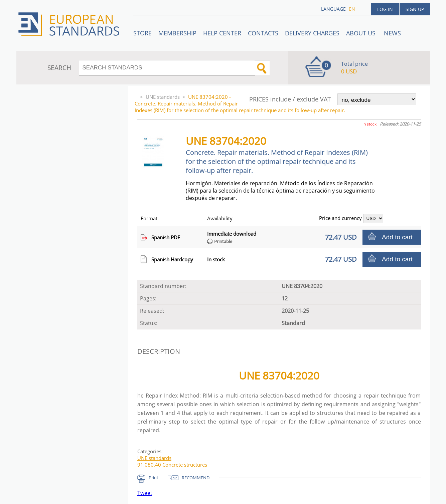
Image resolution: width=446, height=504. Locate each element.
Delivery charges (312, 33)
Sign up (415, 9)
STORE (142, 33)
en (352, 9)
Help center (222, 33)
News (392, 33)
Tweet (145, 493)
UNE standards (163, 97)
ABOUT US (362, 33)
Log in (385, 9)
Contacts (263, 33)
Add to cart (397, 237)
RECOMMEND (196, 478)
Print (154, 478)
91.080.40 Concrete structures (172, 465)
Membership (177, 33)
